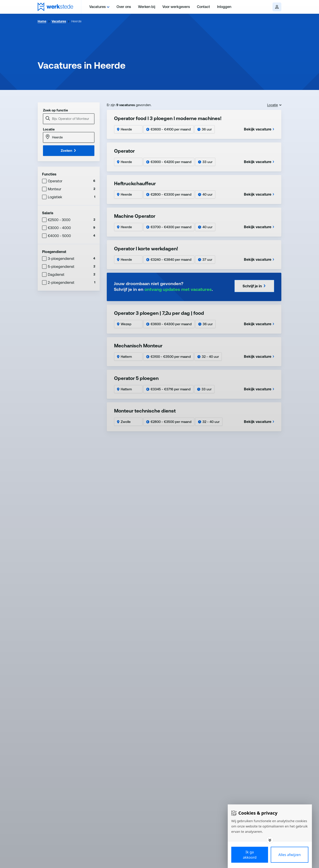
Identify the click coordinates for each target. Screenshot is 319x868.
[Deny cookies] (290, 855)
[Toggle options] (270, 840)
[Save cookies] (250, 855)
